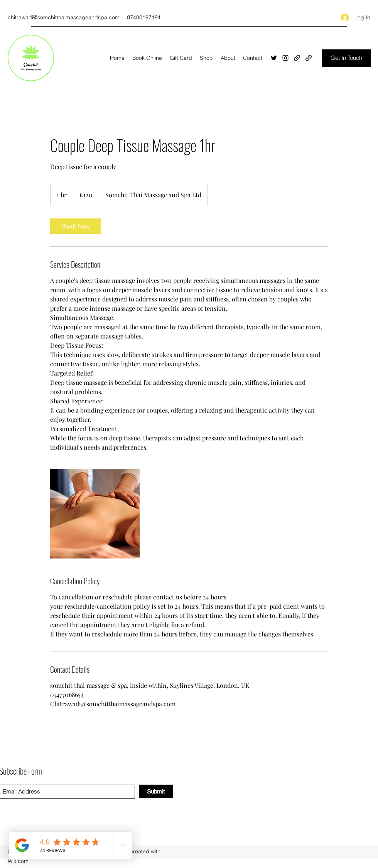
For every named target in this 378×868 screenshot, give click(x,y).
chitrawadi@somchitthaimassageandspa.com (64, 17)
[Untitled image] (95, 514)
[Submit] (156, 791)
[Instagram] (285, 58)
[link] (76, 226)
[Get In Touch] (346, 58)
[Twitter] (274, 58)
